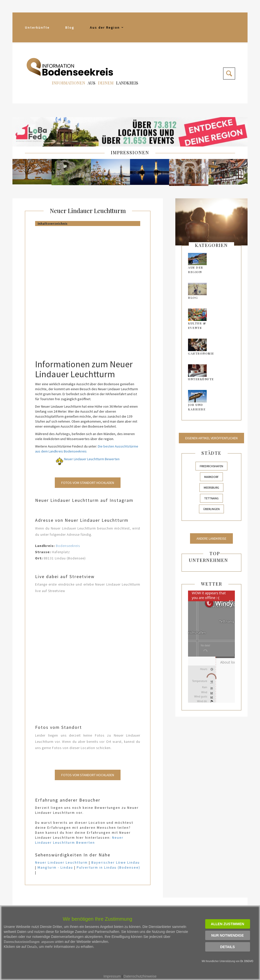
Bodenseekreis (68, 546)
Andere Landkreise (211, 538)
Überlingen (211, 509)
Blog (70, 27)
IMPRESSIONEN (130, 152)
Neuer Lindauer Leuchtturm (88, 211)
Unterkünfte (37, 27)
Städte (211, 453)
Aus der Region (107, 27)
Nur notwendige (227, 935)
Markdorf (211, 477)
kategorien (211, 245)
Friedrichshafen (211, 466)
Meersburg (211, 488)
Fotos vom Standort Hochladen (88, 483)
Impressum (112, 976)
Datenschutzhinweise (140, 976)
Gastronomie (201, 353)
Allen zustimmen (228, 924)
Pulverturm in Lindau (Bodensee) (108, 867)
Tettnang (211, 498)
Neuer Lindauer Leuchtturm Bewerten (88, 459)
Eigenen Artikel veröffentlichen (211, 438)
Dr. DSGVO (247, 961)
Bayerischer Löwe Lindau (116, 862)
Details (227, 947)
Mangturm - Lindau (55, 867)
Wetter (212, 584)
